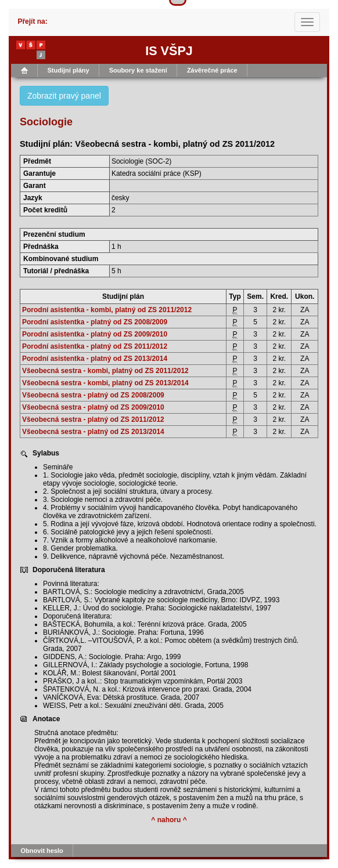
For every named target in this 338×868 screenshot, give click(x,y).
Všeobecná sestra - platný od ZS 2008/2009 (93, 395)
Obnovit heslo (42, 851)
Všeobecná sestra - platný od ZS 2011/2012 (93, 419)
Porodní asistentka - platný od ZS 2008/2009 (95, 322)
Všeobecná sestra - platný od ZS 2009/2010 (93, 407)
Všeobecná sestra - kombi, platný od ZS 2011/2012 (105, 371)
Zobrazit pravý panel (64, 96)
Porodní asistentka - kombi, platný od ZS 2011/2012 (107, 310)
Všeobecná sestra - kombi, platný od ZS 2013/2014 (105, 383)
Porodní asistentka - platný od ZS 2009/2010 (95, 334)
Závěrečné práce (212, 70)
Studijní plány (69, 70)
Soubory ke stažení (138, 70)
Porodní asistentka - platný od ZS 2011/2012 (95, 346)
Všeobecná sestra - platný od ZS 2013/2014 (93, 432)
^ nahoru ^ (169, 820)
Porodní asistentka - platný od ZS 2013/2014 (95, 359)
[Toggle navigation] (307, 22)
